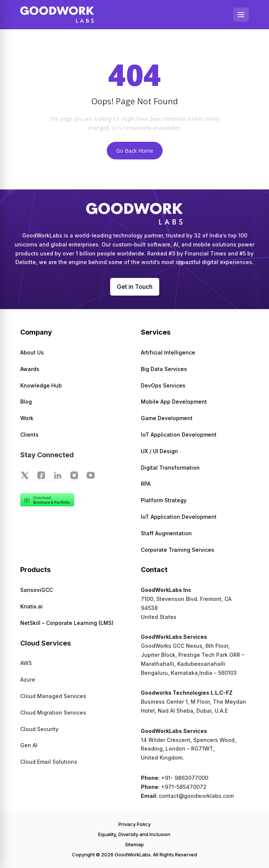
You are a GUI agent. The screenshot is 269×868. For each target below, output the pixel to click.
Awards (30, 369)
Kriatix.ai (31, 606)
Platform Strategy (164, 500)
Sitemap (134, 844)
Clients (29, 435)
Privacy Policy (134, 824)
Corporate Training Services (178, 550)
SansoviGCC (37, 590)
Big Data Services (164, 369)
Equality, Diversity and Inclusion (134, 834)
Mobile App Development (174, 402)
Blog (26, 402)
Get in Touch (135, 287)
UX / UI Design (159, 451)
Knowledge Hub (41, 385)
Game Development (167, 418)
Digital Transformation (170, 468)
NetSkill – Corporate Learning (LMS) (67, 623)
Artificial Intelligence (168, 352)
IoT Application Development (179, 435)
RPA (146, 484)
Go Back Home (135, 151)
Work (27, 418)
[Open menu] (241, 15)
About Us (32, 352)
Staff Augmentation (166, 533)
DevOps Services (163, 385)
